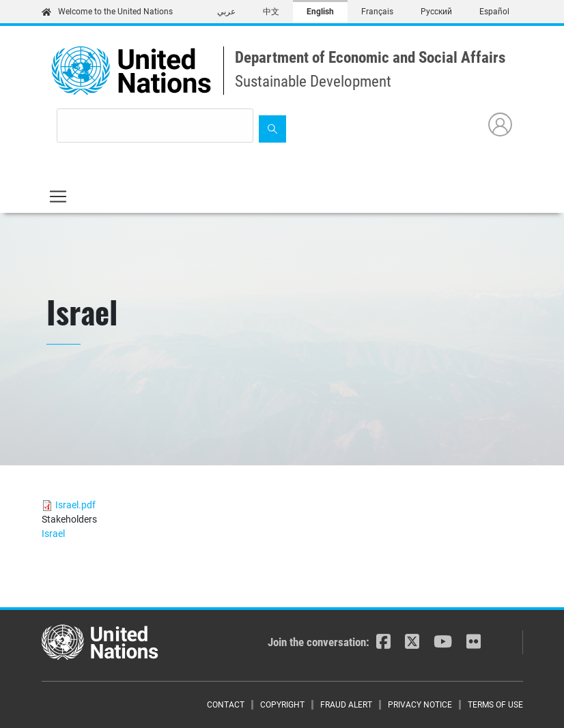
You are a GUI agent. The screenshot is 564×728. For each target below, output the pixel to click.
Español (494, 12)
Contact (226, 705)
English (320, 12)
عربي (226, 12)
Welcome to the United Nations (107, 12)
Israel (53, 534)
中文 (271, 12)
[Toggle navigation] (58, 196)
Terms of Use (495, 705)
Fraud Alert (346, 705)
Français (377, 12)
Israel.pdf (75, 505)
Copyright (282, 705)
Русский (436, 12)
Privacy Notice (420, 705)
